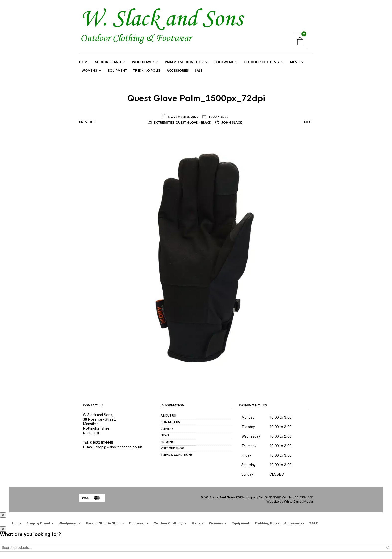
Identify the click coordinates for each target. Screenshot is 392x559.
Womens (89, 71)
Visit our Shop (172, 448)
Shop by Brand (108, 62)
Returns (167, 442)
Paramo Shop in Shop (184, 62)
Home (84, 62)
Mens (295, 62)
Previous (87, 122)
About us (168, 416)
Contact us (170, 422)
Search (388, 548)
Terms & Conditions (177, 455)
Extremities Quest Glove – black (183, 123)
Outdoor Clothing (262, 62)
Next (309, 122)
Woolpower (143, 62)
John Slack (231, 123)
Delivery (167, 429)
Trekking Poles (147, 71)
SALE (198, 71)
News (165, 436)
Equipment (118, 71)
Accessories (178, 71)
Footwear (224, 62)
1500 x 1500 (218, 117)
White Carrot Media (298, 502)
